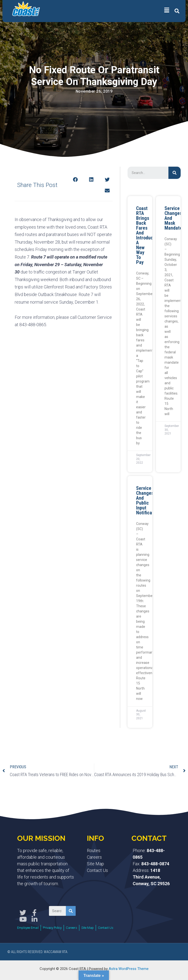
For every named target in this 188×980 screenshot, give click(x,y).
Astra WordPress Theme (129, 969)
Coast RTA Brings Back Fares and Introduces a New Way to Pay (147, 235)
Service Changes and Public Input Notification (148, 500)
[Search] (175, 173)
